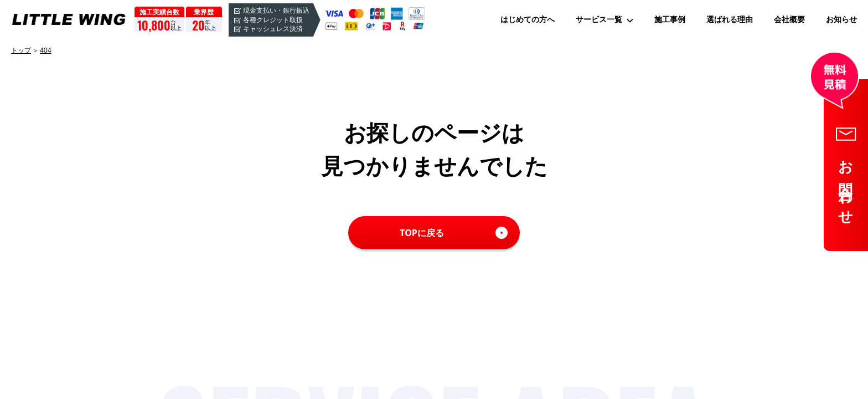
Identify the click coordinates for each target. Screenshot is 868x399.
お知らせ (841, 19)
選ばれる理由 (730, 19)
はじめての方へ (528, 19)
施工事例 (670, 19)
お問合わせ (846, 186)
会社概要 (789, 19)
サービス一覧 (599, 19)
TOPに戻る (422, 233)
